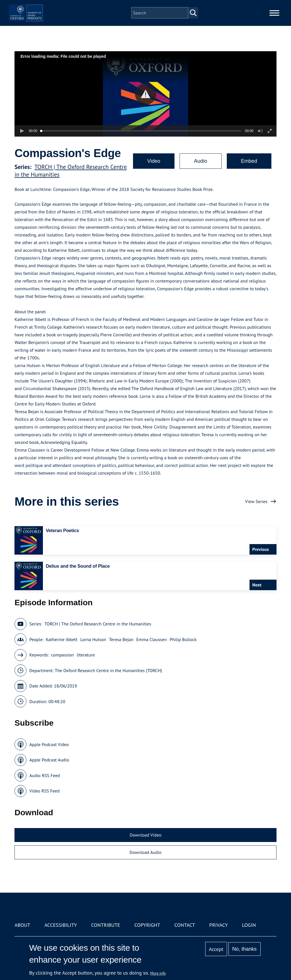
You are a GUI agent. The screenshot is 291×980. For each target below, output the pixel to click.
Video (154, 161)
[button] (146, 94)
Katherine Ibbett (62, 639)
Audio (201, 161)
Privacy (218, 925)
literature (86, 655)
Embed (249, 161)
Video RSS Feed (44, 791)
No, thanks (244, 949)
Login (249, 925)
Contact (185, 925)
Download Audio (145, 852)
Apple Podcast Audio (49, 760)
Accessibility (61, 925)
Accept (216, 949)
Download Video (145, 835)
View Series (256, 501)
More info (158, 973)
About (22, 925)
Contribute (106, 925)
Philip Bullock (183, 639)
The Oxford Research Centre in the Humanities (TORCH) (108, 670)
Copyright (147, 925)
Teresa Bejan (121, 639)
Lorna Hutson (93, 639)
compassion (63, 655)
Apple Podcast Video (49, 744)
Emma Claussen (152, 639)
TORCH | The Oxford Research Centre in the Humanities (98, 624)
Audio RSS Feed (44, 775)
